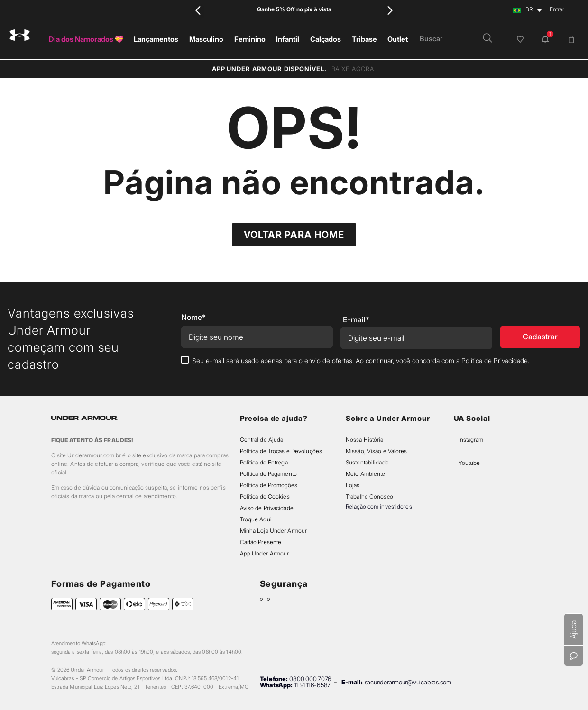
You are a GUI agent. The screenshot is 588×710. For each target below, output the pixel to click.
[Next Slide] (390, 10)
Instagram (471, 440)
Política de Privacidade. (495, 360)
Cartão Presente (261, 542)
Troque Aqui (256, 519)
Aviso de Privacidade (267, 508)
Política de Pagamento (268, 474)
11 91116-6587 (312, 685)
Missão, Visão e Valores (377, 451)
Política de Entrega (264, 462)
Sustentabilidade (367, 462)
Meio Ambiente (365, 474)
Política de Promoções (269, 485)
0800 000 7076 (310, 679)
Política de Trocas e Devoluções (281, 451)
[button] (487, 39)
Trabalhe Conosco (369, 496)
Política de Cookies (265, 496)
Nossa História (365, 440)
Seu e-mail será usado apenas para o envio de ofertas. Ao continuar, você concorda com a (361, 360)
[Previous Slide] (198, 10)
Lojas (353, 485)
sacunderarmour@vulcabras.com (408, 682)
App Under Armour (265, 553)
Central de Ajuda (262, 440)
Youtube (469, 463)
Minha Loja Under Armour (274, 531)
